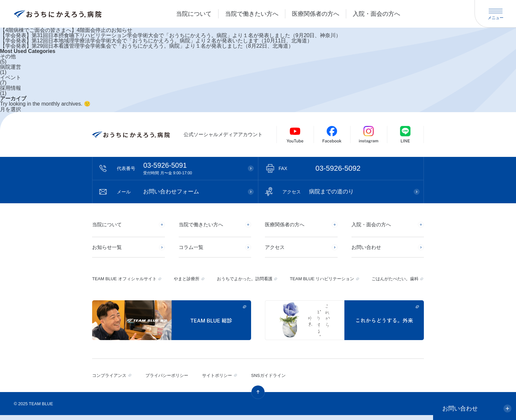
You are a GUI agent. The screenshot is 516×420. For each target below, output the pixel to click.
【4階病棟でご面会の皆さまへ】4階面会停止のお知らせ (66, 30)
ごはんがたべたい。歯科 (393, 284)
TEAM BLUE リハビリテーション (321, 284)
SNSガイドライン (273, 380)
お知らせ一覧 (108, 249)
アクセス (275, 249)
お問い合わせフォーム (161, 192)
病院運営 (11, 67)
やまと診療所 (188, 284)
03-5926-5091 (179, 169)
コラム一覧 (192, 249)
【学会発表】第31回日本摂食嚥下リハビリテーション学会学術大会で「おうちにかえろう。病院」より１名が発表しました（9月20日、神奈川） (171, 36)
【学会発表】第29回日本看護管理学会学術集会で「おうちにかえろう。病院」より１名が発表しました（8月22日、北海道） (147, 46)
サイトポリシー (221, 380)
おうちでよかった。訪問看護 (244, 284)
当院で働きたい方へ (252, 14)
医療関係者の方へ (316, 14)
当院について (194, 14)
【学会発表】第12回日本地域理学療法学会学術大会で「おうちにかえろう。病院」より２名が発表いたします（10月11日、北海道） (156, 41)
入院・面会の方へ (376, 14)
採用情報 (11, 88)
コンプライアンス (111, 380)
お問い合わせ (367, 249)
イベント (11, 78)
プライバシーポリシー (169, 380)
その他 (8, 57)
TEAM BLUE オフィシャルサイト (127, 284)
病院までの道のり (321, 192)
